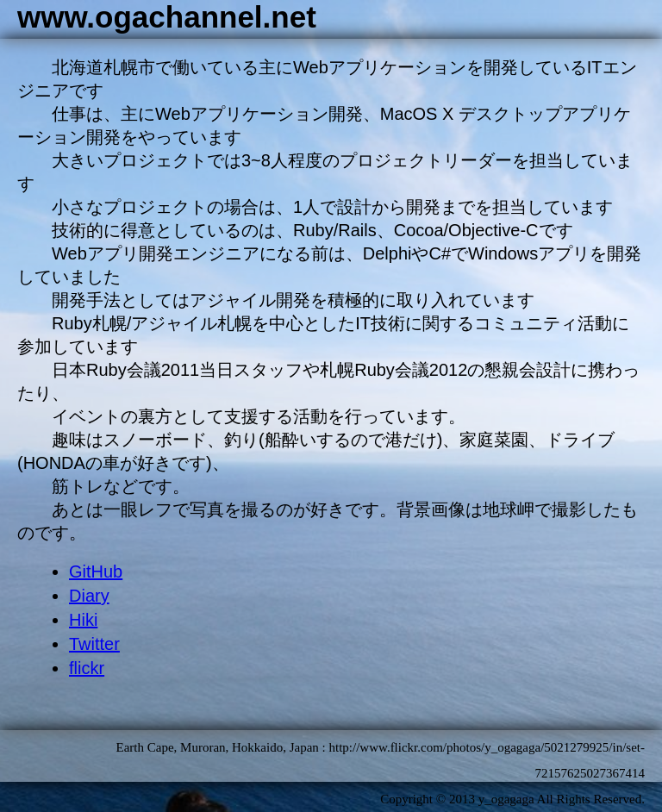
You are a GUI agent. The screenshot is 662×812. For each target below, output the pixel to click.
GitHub (96, 572)
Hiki (83, 620)
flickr (87, 668)
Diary (89, 596)
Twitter (94, 644)
